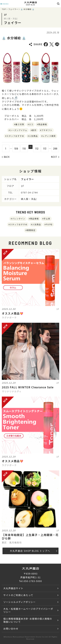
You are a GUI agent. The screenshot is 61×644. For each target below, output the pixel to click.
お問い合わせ (11, 629)
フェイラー (13, 9)
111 (31, 148)
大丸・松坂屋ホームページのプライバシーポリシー (28, 610)
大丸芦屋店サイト (13, 588)
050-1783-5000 (33, 581)
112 (38, 148)
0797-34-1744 (29, 192)
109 (15, 148)
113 (46, 148)
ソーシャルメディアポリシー (19, 602)
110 (23, 148)
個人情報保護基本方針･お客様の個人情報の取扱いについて (28, 620)
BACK (6, 157)
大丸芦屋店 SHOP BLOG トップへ (33, 551)
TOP (4, 9)
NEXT (55, 157)
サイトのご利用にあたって (18, 595)
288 (57, 148)
